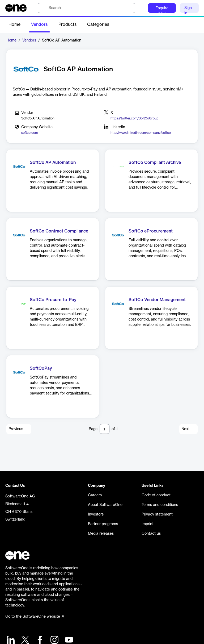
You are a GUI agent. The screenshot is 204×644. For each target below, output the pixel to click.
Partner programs (103, 524)
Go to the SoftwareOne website (35, 617)
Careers (95, 495)
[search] (86, 8)
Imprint (148, 524)
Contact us (151, 534)
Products (67, 24)
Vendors (39, 24)
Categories (98, 24)
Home (14, 24)
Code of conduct (156, 495)
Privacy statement (157, 514)
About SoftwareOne (105, 505)
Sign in (188, 9)
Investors (96, 514)
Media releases (101, 534)
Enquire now (162, 10)
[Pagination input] (105, 429)
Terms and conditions (160, 505)
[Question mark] (141, 8)
